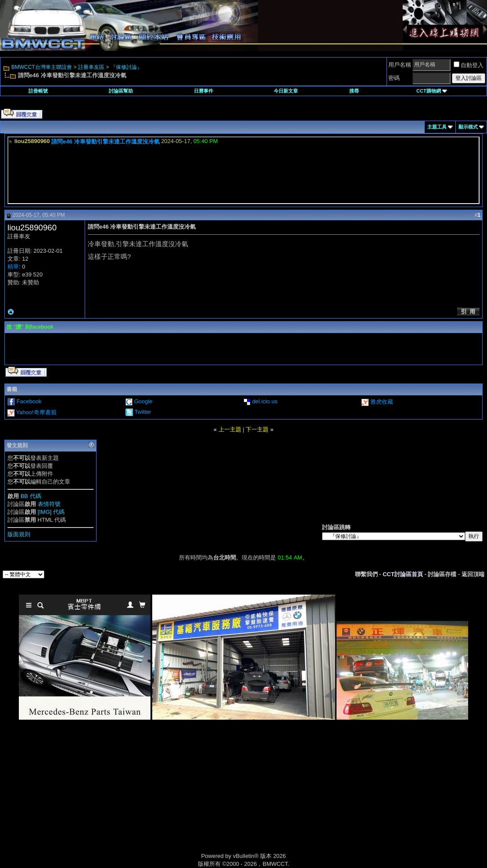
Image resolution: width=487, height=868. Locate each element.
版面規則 (19, 534)
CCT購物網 (432, 91)
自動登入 (469, 65)
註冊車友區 (91, 67)
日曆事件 (204, 91)
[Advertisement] (169, 796)
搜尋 (354, 91)
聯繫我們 (366, 574)
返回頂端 (473, 574)
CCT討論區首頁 (403, 574)
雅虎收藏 (382, 402)
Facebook (29, 401)
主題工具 (437, 127)
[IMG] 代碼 (51, 512)
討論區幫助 (121, 91)
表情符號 (49, 504)
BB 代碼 (31, 496)
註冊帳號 (38, 91)
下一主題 (257, 429)
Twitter (143, 412)
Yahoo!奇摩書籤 (36, 412)
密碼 (394, 78)
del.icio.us (265, 401)
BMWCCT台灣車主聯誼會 (42, 67)
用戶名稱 (400, 65)
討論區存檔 (442, 574)
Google (143, 401)
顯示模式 (468, 127)
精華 (13, 267)
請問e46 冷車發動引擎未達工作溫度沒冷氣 (105, 142)
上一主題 (230, 429)
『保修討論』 (126, 67)
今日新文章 (286, 91)
